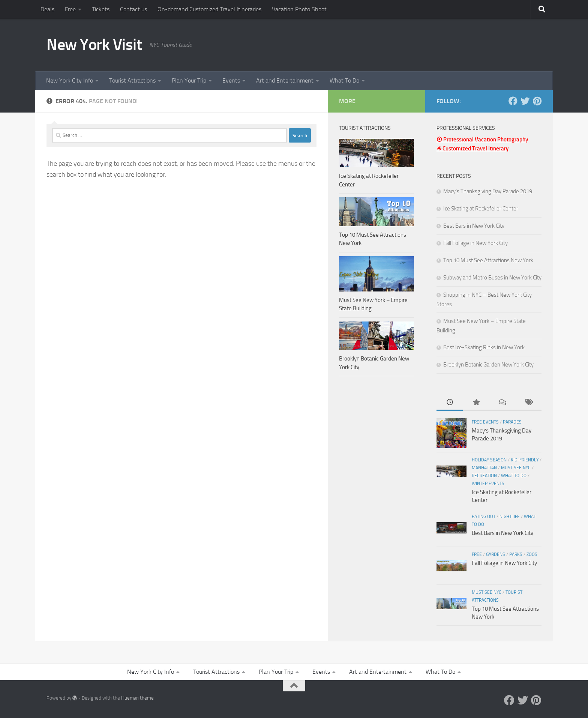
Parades (512, 422)
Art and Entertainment (285, 80)
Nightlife (510, 517)
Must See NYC (516, 468)
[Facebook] (513, 101)
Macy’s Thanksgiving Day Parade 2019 (488, 191)
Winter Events (488, 484)
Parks (516, 554)
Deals (47, 9)
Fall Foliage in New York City (475, 243)
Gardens (496, 554)
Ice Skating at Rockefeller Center (481, 209)
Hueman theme (137, 698)
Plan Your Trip (189, 80)
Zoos (532, 554)
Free (70, 9)
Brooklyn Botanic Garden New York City (488, 365)
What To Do (344, 80)
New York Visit (94, 45)
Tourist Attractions (132, 80)
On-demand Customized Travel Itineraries (209, 9)
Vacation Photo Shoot (299, 9)
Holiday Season (489, 460)
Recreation (484, 476)
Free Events (485, 422)
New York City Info (70, 80)
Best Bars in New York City (474, 226)
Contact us (133, 9)
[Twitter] (525, 101)
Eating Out (484, 517)
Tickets (101, 9)
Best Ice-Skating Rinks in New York (484, 347)
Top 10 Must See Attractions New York (488, 260)
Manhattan (484, 468)
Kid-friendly (525, 460)
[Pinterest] (537, 101)
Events (231, 80)
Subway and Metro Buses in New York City (492, 278)
